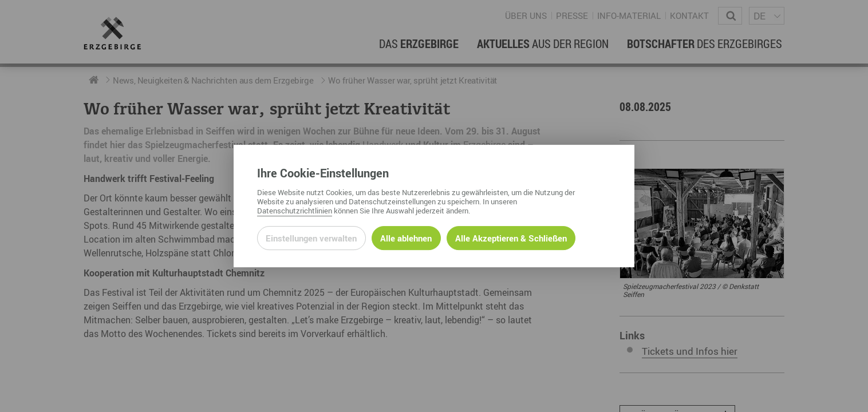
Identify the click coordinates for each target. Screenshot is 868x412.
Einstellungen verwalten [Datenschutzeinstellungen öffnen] (311, 238)
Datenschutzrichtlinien (295, 211)
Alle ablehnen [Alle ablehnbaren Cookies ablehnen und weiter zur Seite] (406, 238)
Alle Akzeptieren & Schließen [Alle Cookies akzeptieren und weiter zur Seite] (511, 238)
